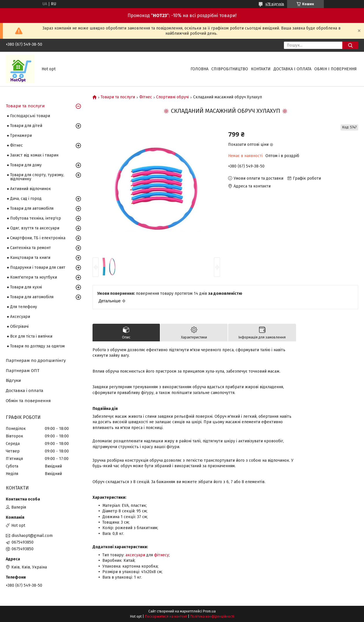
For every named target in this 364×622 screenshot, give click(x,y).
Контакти (261, 69)
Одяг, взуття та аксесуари (35, 228)
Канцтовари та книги (30, 258)
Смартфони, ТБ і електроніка (38, 238)
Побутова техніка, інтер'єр (36, 218)
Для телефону (24, 307)
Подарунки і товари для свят (38, 267)
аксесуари (135, 555)
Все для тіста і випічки (31, 336)
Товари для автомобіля (32, 208)
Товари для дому (26, 165)
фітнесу (161, 555)
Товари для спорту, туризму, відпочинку (37, 177)
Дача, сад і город (26, 199)
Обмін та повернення (28, 401)
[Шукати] (350, 45)
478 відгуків (275, 4)
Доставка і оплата (292, 69)
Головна (199, 69)
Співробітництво (230, 69)
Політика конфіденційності (212, 617)
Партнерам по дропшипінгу (36, 360)
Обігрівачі (19, 326)
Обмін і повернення (336, 69)
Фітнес (146, 97)
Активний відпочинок (31, 189)
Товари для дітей (26, 126)
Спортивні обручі (172, 97)
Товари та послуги (118, 97)
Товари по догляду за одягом (37, 346)
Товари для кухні (26, 287)
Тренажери (21, 136)
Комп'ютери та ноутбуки (34, 277)
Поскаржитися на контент (166, 617)
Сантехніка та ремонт (31, 248)
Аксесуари (20, 317)
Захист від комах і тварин (34, 155)
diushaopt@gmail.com (32, 536)
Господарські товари (30, 116)
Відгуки (13, 380)
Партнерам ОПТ (23, 371)
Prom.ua (209, 611)
